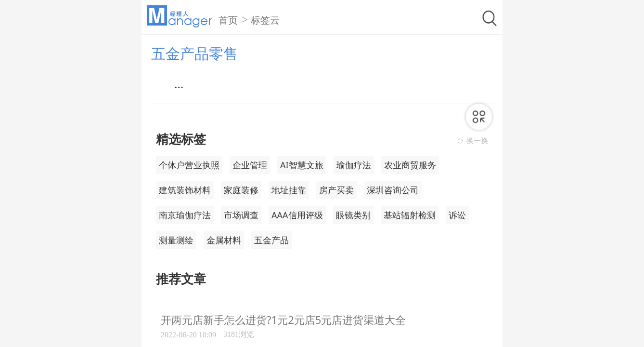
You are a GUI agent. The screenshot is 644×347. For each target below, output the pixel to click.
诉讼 (457, 215)
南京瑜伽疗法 (185, 215)
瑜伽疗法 (354, 165)
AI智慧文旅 (302, 165)
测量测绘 (176, 240)
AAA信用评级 (297, 215)
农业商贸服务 (410, 165)
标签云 (265, 20)
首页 (228, 20)
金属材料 (224, 240)
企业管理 (250, 165)
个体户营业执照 (189, 165)
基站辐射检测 (410, 215)
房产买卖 (336, 190)
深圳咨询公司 (393, 190)
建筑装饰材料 (185, 190)
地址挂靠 (289, 190)
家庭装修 (241, 190)
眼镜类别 (353, 215)
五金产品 (271, 240)
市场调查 (241, 215)
